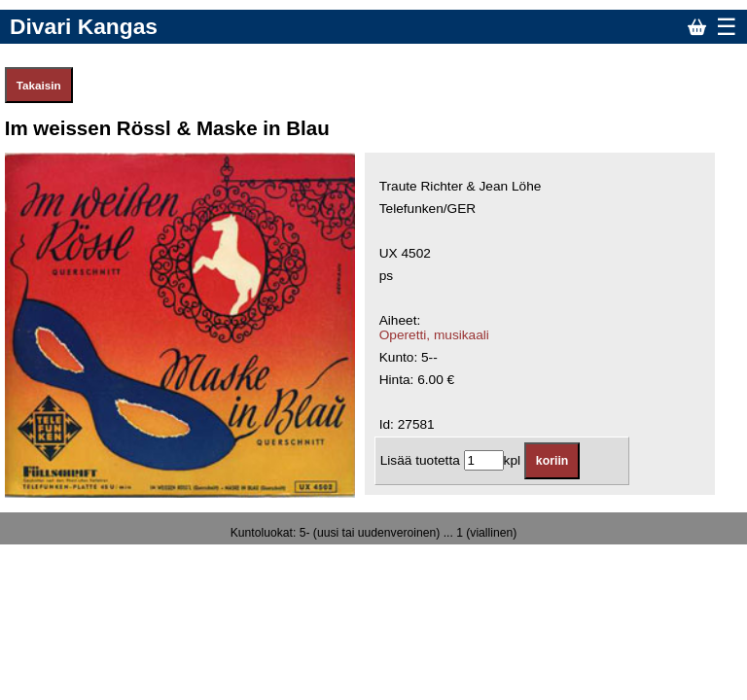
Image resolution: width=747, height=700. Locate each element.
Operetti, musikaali (434, 335)
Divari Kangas (84, 26)
